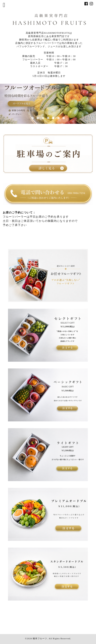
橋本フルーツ (40, 638)
